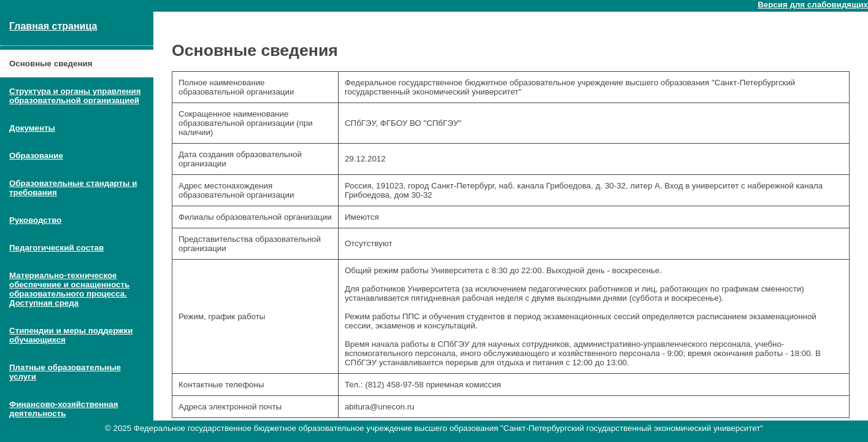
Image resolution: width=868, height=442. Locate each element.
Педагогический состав (56, 248)
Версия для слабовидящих (813, 5)
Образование (36, 156)
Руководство (35, 220)
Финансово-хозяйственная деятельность (64, 409)
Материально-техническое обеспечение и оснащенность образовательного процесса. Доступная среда (69, 289)
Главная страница (53, 26)
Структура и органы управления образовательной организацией (75, 96)
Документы (32, 128)
